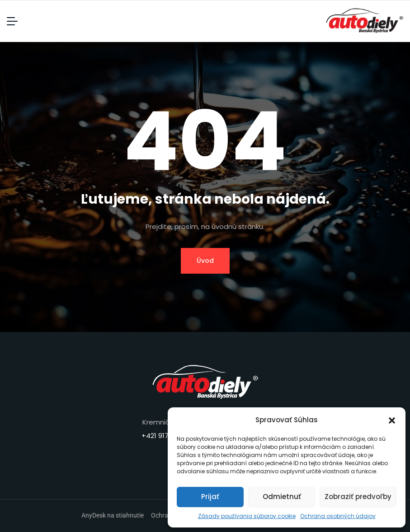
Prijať (210, 497)
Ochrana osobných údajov (338, 516)
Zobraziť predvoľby (358, 497)
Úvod (205, 261)
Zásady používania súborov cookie (247, 516)
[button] (392, 420)
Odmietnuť (282, 497)
